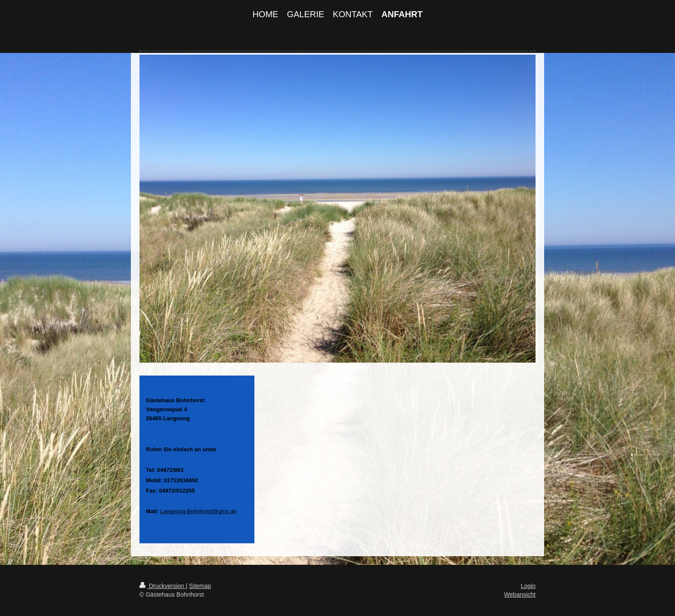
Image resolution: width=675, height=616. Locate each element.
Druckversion (163, 586)
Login (528, 586)
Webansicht (520, 594)
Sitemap (200, 586)
